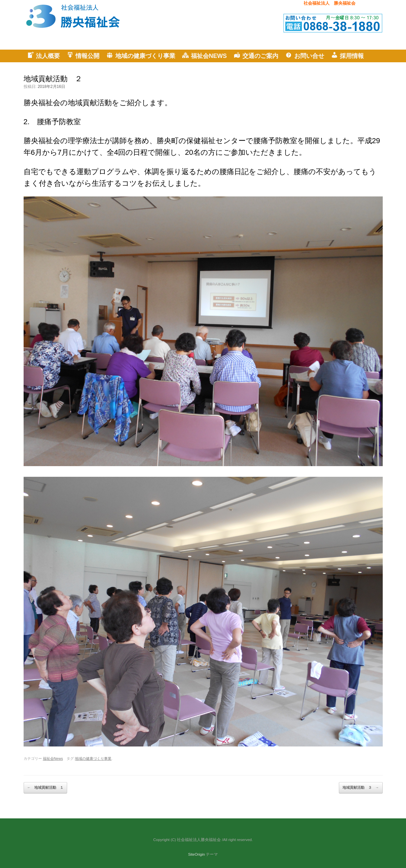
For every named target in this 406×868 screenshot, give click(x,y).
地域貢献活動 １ (45, 788)
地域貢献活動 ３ (361, 788)
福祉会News (53, 758)
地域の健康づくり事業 (93, 758)
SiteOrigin (197, 854)
